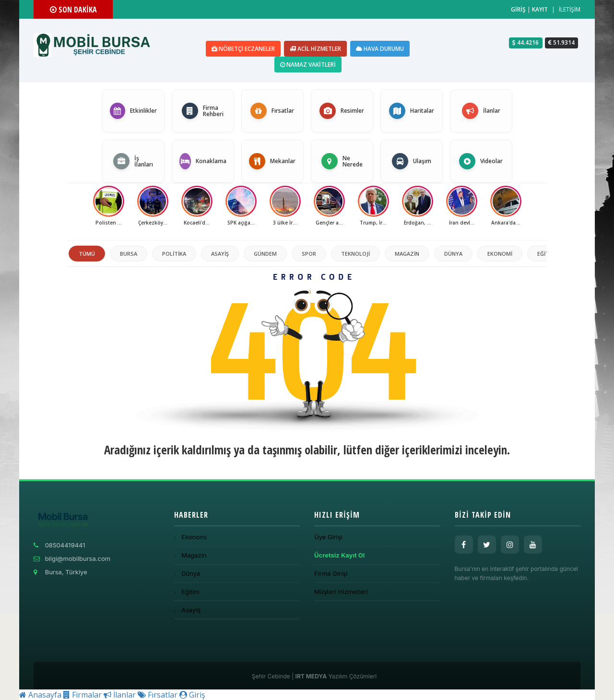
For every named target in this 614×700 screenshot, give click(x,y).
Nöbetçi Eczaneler (243, 49)
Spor (309, 254)
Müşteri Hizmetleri (341, 592)
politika (174, 254)
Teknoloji (355, 254)
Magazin (407, 254)
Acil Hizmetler (315, 49)
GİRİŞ (518, 9)
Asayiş (220, 254)
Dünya (453, 254)
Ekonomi (500, 254)
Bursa (129, 254)
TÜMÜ (87, 254)
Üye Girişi (328, 537)
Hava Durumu (380, 49)
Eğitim (546, 254)
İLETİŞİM (570, 9)
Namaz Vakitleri (308, 65)
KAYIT (540, 9)
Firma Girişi (331, 573)
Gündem (265, 254)
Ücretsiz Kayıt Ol (339, 555)
